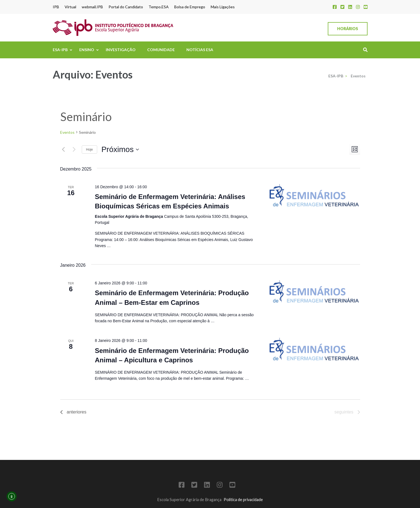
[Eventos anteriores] (64, 150)
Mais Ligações (223, 7)
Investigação (121, 50)
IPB (56, 7)
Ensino (87, 50)
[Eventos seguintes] (74, 150)
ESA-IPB (60, 50)
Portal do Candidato (126, 7)
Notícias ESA (200, 50)
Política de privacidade (243, 500)
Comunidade (161, 50)
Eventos (67, 132)
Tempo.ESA (159, 7)
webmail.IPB (92, 7)
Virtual (70, 7)
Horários (348, 29)
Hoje (90, 150)
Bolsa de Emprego (190, 7)
